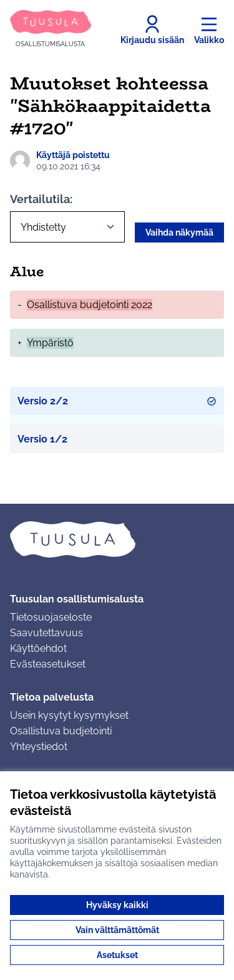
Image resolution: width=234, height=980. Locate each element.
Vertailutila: (41, 199)
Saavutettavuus (46, 633)
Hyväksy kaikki (117, 905)
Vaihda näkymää (179, 232)
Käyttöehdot (38, 648)
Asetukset (117, 955)
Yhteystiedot (39, 747)
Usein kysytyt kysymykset (69, 715)
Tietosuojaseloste (51, 617)
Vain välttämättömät (117, 930)
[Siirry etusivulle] (51, 30)
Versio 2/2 (117, 401)
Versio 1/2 (42, 439)
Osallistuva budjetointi (61, 731)
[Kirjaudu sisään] (152, 30)
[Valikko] (209, 30)
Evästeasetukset (48, 664)
